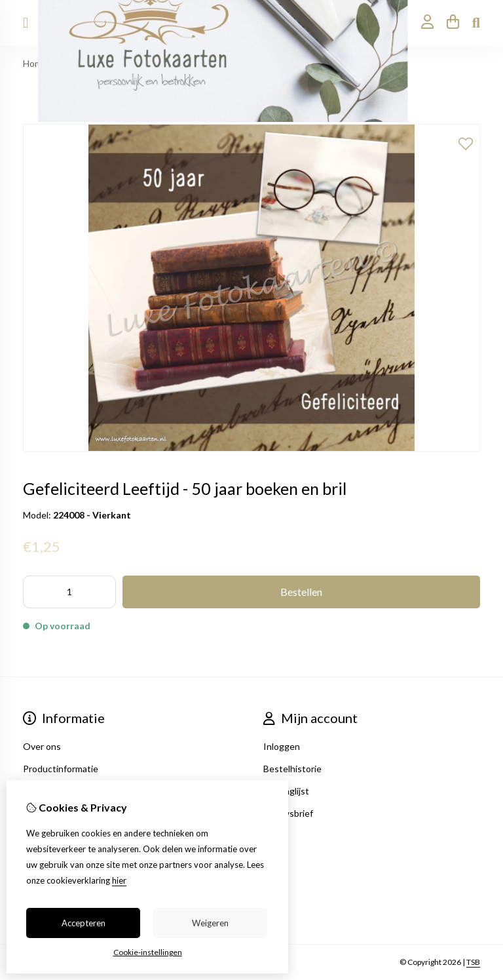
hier (119, 880)
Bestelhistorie (292, 769)
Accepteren (84, 923)
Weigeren (210, 923)
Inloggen (282, 746)
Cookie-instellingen (148, 952)
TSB (473, 962)
